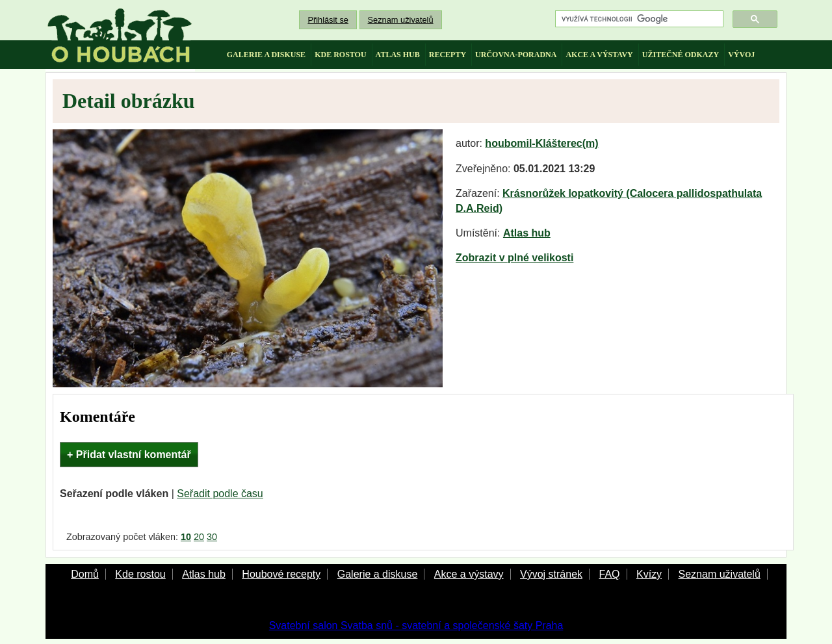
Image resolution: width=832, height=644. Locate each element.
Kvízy (649, 574)
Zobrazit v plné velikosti (514, 258)
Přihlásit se (328, 20)
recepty (448, 55)
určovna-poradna (516, 55)
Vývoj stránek (551, 574)
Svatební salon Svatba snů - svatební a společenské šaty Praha (416, 625)
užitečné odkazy (681, 55)
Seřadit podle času (220, 494)
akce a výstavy (599, 55)
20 (199, 537)
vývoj (741, 55)
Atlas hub (527, 233)
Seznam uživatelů (401, 20)
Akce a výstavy (469, 574)
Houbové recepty (281, 574)
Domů (85, 574)
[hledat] (638, 19)
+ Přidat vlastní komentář (129, 455)
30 (212, 537)
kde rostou (340, 55)
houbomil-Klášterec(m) (541, 143)
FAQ (609, 574)
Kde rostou (140, 574)
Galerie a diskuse (378, 574)
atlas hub (398, 55)
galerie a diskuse (266, 55)
